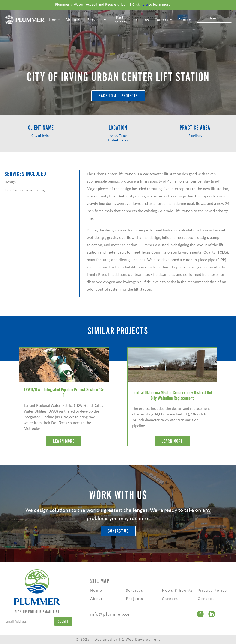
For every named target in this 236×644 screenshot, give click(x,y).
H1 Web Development (140, 639)
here (144, 4)
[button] (73, 20)
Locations (140, 20)
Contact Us (118, 531)
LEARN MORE (64, 441)
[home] (25, 19)
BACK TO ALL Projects (118, 96)
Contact (185, 20)
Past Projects (120, 20)
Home (54, 20)
